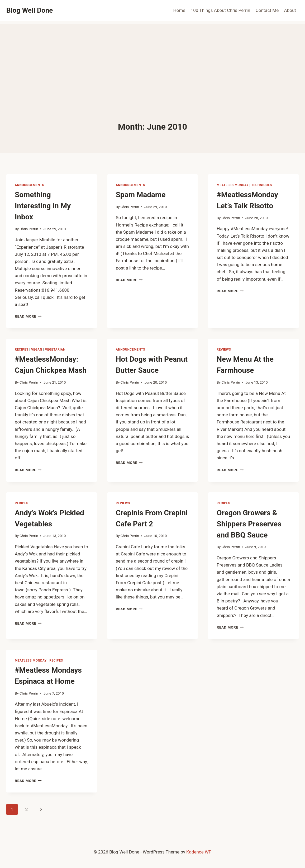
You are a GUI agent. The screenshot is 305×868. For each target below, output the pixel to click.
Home (179, 10)
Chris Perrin (29, 229)
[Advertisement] (152, 61)
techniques (262, 185)
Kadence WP (199, 852)
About (290, 10)
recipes (22, 350)
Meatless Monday (233, 185)
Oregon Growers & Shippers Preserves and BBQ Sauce (249, 524)
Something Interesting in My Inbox (43, 206)
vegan (37, 350)
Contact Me (267, 10)
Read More (28, 316)
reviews (224, 350)
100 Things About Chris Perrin (221, 10)
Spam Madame (141, 195)
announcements (29, 185)
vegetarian (55, 350)
